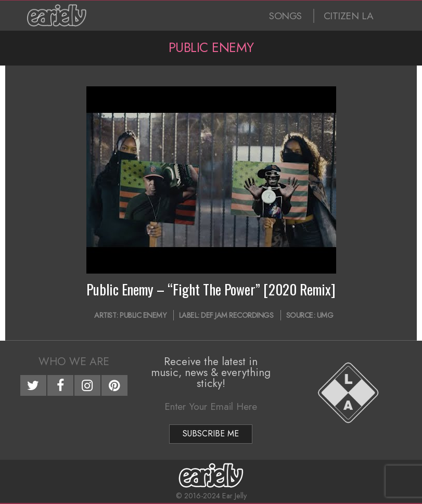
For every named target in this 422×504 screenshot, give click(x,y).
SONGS (285, 16)
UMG (325, 315)
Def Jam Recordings (237, 315)
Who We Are (74, 361)
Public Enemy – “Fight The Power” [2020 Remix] (211, 289)
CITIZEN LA (349, 16)
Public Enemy (143, 315)
